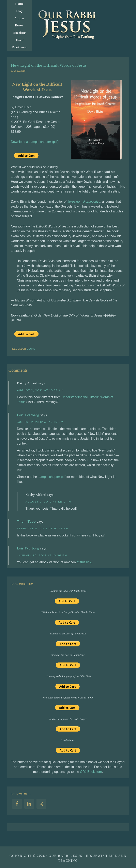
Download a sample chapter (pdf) (35, 142)
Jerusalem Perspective (84, 202)
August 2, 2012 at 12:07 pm (40, 422)
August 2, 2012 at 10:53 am (40, 390)
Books (31, 349)
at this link (84, 562)
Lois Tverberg (28, 415)
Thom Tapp (26, 522)
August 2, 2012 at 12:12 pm (48, 502)
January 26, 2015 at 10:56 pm (42, 555)
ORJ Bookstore (91, 772)
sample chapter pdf (52, 477)
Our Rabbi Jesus (68, 24)
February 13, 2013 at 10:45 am (43, 529)
